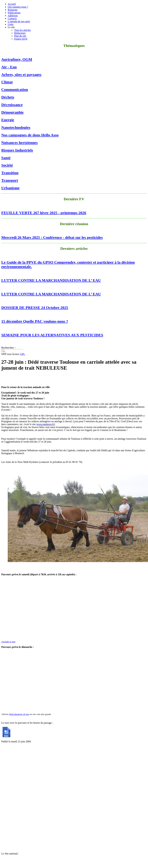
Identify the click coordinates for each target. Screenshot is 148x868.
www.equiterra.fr (45, 424)
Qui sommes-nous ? (18, 7)
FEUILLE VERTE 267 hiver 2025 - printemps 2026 (44, 213)
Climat (7, 82)
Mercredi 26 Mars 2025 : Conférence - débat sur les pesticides (52, 237)
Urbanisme (10, 188)
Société (7, 165)
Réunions (13, 10)
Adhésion (13, 16)
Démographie (12, 112)
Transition (10, 173)
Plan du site (20, 36)
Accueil (12, 4)
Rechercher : (8, 348)
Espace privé (21, 39)
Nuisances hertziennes (19, 143)
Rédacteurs (20, 33)
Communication (15, 90)
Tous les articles (22, 30)
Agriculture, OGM (17, 59)
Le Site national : (10, 854)
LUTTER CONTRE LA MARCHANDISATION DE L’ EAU (51, 280)
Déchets (8, 97)
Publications (14, 13)
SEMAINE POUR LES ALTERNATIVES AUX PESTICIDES (52, 335)
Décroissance (12, 105)
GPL (23, 354)
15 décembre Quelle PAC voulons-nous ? (35, 321)
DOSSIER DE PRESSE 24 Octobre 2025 (35, 308)
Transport (10, 180)
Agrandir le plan (8, 642)
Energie (8, 120)
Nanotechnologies (16, 127)
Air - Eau (9, 67)
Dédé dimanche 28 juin (19, 714)
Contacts (12, 18)
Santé (6, 158)
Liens (11, 24)
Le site (11, 27)
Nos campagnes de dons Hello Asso (30, 135)
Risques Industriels (17, 150)
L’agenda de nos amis (19, 21)
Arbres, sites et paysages (21, 75)
